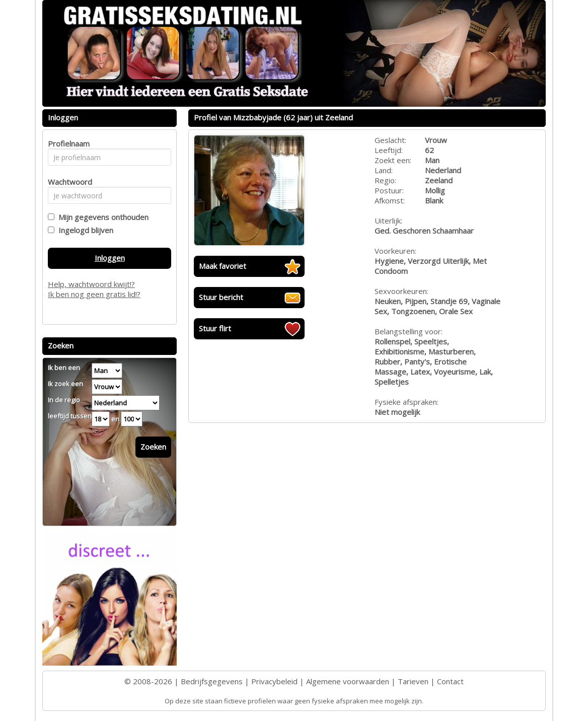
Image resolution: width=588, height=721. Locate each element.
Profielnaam (67, 143)
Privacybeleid (274, 681)
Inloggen (110, 258)
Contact (450, 681)
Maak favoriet (223, 266)
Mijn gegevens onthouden (101, 217)
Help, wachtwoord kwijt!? (91, 284)
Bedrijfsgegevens (212, 681)
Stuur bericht (221, 297)
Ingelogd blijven (84, 230)
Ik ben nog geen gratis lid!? (94, 294)
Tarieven (413, 681)
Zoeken (153, 447)
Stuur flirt (215, 328)
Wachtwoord (67, 182)
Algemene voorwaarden (348, 681)
